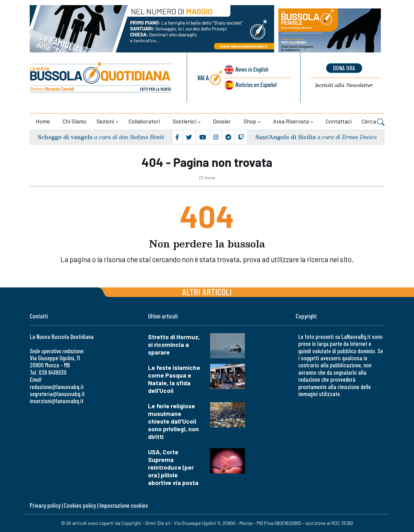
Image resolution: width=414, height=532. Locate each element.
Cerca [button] (373, 122)
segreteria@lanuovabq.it (57, 394)
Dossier (222, 121)
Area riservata (291, 121)
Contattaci (339, 121)
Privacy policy (45, 505)
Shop (250, 121)
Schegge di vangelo (65, 137)
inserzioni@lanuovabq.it (57, 401)
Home (43, 121)
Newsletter (344, 85)
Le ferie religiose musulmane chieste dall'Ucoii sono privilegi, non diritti (173, 421)
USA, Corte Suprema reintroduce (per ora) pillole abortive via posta (173, 467)
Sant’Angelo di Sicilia (285, 137)
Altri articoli (207, 292)
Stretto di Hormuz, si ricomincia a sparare (174, 344)
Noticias (256, 84)
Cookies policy (80, 505)
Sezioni (105, 121)
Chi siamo (74, 121)
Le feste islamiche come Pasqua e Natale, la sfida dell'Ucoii (174, 379)
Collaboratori (144, 121)
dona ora (344, 68)
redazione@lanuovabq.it (57, 387)
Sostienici (184, 121)
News (251, 70)
